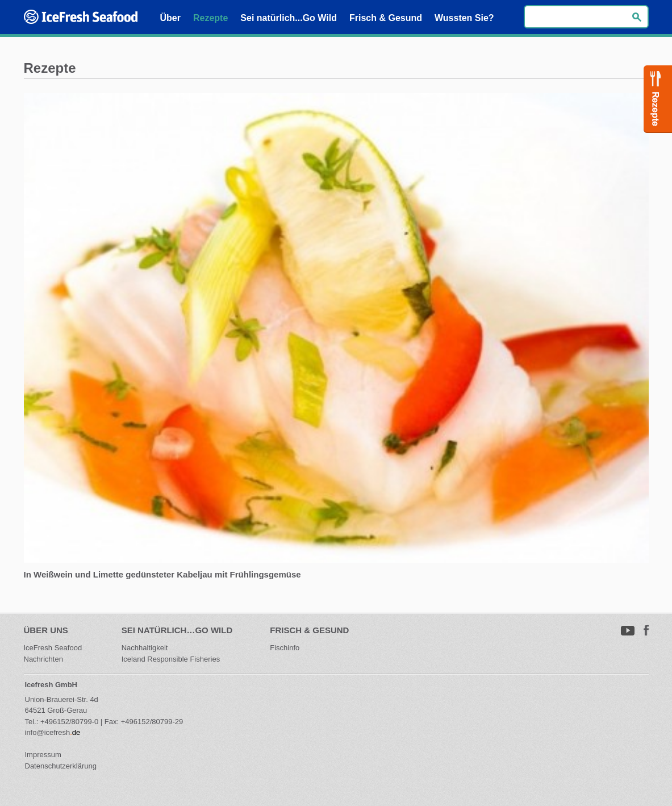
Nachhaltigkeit (145, 648)
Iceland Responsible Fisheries (171, 659)
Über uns (46, 630)
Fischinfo (285, 648)
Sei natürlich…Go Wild (177, 630)
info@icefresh (48, 732)
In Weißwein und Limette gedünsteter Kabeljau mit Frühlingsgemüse (162, 574)
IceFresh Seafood (54, 648)
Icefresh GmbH (51, 685)
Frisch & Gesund (309, 630)
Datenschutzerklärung (61, 766)
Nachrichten (43, 659)
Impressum (43, 755)
